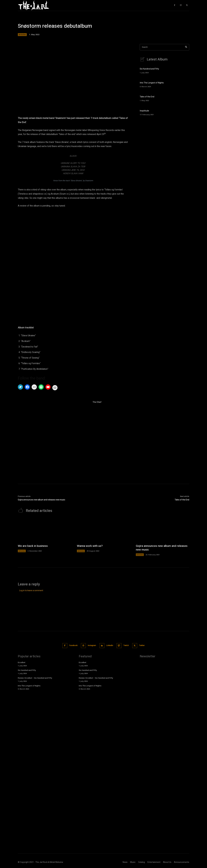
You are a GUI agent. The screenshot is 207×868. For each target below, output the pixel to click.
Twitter (145, 645)
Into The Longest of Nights (152, 83)
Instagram (90, 645)
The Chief (97, 402)
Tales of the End (147, 97)
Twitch (128, 645)
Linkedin (110, 645)
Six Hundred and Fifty (149, 69)
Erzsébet (22, 662)
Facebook (70, 645)
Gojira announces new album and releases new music (42, 500)
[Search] (186, 47)
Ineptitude (144, 111)
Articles (22, 35)
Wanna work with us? (90, 546)
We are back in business (33, 546)
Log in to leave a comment (31, 591)
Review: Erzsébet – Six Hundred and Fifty (35, 678)
